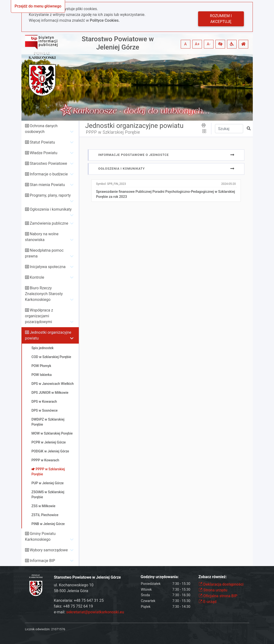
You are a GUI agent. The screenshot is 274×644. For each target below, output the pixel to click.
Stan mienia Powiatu (47, 185)
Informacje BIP (42, 561)
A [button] (185, 44)
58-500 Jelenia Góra (71, 591)
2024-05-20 (229, 184)
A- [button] (209, 44)
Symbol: (111, 184)
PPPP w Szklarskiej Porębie (113, 132)
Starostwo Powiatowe (48, 163)
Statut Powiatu (42, 142)
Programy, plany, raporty (50, 195)
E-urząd (208, 602)
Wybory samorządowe (49, 550)
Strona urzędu (213, 590)
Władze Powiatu (43, 153)
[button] (220, 44)
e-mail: (89, 612)
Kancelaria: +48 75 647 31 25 (79, 600)
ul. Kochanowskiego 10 (74, 585)
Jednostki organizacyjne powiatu (134, 126)
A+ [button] (197, 44)
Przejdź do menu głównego (38, 6)
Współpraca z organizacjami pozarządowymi (39, 316)
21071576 (58, 629)
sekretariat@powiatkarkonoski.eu (95, 612)
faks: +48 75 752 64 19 (74, 606)
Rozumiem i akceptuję (221, 19)
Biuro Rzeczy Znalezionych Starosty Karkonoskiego (44, 294)
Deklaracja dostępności (221, 584)
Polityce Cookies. (105, 20)
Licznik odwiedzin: (38, 629)
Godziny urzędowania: (160, 577)
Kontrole (37, 277)
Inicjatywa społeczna (48, 267)
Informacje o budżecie (49, 174)
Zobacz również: (213, 577)
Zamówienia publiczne (49, 223)
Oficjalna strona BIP (218, 596)
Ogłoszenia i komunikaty (51, 209)
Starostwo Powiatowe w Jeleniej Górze (118, 43)
